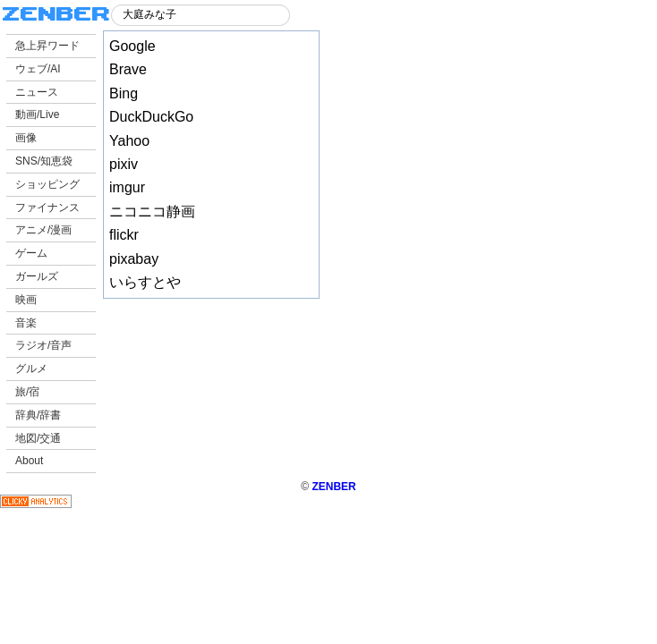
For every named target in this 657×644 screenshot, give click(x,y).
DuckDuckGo (151, 117)
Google (132, 46)
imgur (127, 187)
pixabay (134, 259)
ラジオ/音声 (43, 345)
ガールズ (37, 276)
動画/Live (37, 114)
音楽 (26, 323)
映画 (26, 300)
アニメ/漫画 (43, 230)
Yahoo (129, 141)
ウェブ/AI (38, 69)
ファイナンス (47, 208)
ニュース (37, 92)
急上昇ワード (47, 46)
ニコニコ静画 (152, 212)
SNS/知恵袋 (44, 161)
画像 (26, 138)
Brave (128, 69)
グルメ (31, 369)
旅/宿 (27, 392)
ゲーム (31, 253)
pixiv (124, 164)
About (29, 461)
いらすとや (145, 282)
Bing (124, 93)
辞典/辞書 (38, 415)
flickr (124, 235)
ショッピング (47, 184)
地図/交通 (38, 438)
